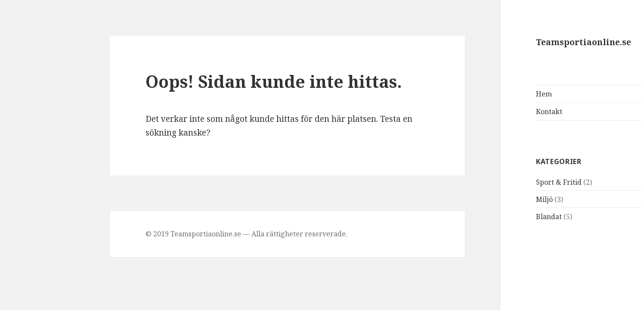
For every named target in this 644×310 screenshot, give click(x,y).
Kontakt (495, 112)
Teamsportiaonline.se (529, 42)
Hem (490, 94)
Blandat (495, 217)
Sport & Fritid (505, 182)
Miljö (490, 199)
